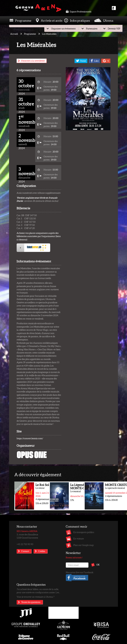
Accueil (14, 34)
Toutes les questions (31, 602)
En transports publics (84, 532)
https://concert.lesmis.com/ (30, 438)
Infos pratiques (80, 20)
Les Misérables (49, 34)
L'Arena (108, 20)
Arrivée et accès (52, 20)
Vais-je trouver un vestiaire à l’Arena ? (35, 597)
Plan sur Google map (83, 545)
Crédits (42, 551)
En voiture (79, 539)
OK (98, 565)
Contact (25, 551)
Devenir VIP (114, 28)
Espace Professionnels (79, 12)
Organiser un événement (63, 28)
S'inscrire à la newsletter (33, 61)
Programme (23, 20)
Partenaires (92, 28)
